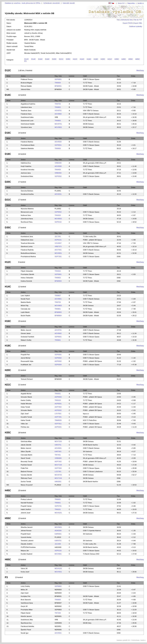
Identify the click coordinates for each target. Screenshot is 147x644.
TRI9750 (58, 104)
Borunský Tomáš (27, 461)
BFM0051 (58, 86)
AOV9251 (58, 194)
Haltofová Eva (26, 163)
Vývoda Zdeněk (26, 475)
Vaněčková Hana (27, 603)
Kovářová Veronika (27, 170)
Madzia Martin (26, 302)
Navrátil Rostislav (27, 503)
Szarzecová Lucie (27, 121)
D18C (47, 59)
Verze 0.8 (121, 3)
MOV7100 (58, 465)
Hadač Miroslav (26, 404)
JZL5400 (58, 544)
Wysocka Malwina (27, 209)
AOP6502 (58, 410)
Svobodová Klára (27, 176)
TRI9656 (58, 148)
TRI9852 (58, 107)
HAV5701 (58, 445)
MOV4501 (58, 572)
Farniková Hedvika (27, 626)
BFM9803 (58, 312)
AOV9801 (58, 299)
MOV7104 (58, 478)
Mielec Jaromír (26, 330)
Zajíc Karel (25, 593)
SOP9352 (58, 176)
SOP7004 (58, 468)
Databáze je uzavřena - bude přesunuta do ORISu (23, 3)
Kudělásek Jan (26, 365)
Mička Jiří (24, 590)
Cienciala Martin (27, 455)
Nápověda (131, 3)
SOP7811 (58, 424)
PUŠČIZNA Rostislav (28, 547)
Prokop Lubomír (26, 499)
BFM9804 (58, 316)
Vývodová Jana (26, 127)
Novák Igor (25, 633)
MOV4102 (58, 568)
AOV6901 (58, 448)
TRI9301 (58, 394)
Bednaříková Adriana (28, 253)
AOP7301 (58, 417)
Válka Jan (24, 424)
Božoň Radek (26, 316)
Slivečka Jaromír (27, 527)
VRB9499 (58, 163)
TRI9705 (58, 302)
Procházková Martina (28, 256)
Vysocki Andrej (26, 537)
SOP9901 (58, 274)
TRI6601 (58, 503)
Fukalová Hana (26, 114)
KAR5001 (58, 534)
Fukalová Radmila (27, 250)
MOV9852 (58, 127)
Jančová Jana (26, 173)
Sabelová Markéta (27, 148)
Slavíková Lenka (27, 246)
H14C (82, 59)
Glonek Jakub (26, 333)
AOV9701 (58, 330)
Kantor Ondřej (26, 400)
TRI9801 (58, 309)
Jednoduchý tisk (127, 20)
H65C (138, 59)
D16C (40, 59)
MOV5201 (58, 513)
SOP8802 (58, 586)
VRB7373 (58, 246)
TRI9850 (58, 121)
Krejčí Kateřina (26, 166)
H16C (89, 59)
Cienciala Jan (26, 309)
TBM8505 (58, 420)
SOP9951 (58, 79)
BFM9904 (58, 281)
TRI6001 (58, 499)
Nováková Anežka (27, 194)
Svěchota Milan (26, 441)
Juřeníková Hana (27, 219)
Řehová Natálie (26, 86)
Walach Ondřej (26, 340)
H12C (75, 59)
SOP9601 (58, 337)
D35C (68, 59)
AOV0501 (58, 633)
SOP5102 (58, 551)
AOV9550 (58, 142)
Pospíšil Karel (26, 534)
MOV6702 (58, 475)
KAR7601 (58, 451)
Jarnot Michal (26, 358)
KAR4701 (58, 541)
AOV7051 (58, 250)
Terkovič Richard (27, 379)
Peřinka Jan (25, 427)
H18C (96, 59)
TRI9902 (58, 278)
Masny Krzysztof (27, 485)
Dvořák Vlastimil (27, 554)
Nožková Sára (26, 215)
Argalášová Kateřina (28, 104)
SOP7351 (58, 256)
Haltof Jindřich (26, 509)
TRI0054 (58, 83)
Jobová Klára (25, 89)
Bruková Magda (26, 83)
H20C (103, 59)
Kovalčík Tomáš (26, 417)
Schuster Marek (26, 397)
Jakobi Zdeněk (26, 445)
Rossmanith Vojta (27, 361)
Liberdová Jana (26, 107)
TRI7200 (58, 613)
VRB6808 (58, 458)
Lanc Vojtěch (25, 296)
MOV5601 (58, 527)
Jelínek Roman (26, 531)
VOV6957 (58, 243)
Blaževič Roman (27, 472)
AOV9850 (58, 114)
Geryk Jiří (24, 606)
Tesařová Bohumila (28, 243)
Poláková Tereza (27, 79)
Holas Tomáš (25, 407)
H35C (117, 59)
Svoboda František (27, 337)
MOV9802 (58, 306)
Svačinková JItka (27, 620)
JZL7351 (58, 236)
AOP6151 (58, 240)
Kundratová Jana (27, 236)
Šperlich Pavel (26, 630)
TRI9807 (58, 296)
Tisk (118, 20)
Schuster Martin (26, 410)
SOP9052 (58, 212)
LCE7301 (58, 472)
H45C (124, 59)
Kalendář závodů (69, 3)
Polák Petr (24, 468)
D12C (27, 59)
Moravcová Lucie (27, 212)
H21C (110, 59)
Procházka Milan (27, 610)
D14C (34, 59)
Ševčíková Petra (27, 222)
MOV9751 (58, 124)
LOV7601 (58, 414)
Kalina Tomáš (26, 420)
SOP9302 (58, 358)
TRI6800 (58, 600)
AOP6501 (58, 404)
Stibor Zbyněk (26, 451)
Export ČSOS (128, 23)
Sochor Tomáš (26, 482)
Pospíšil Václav (26, 506)
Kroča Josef (25, 572)
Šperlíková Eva (26, 623)
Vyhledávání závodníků (52, 3)
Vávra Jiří (24, 568)
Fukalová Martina (27, 142)
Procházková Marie (28, 145)
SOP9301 (58, 355)
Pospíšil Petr (25, 355)
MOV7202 (58, 441)
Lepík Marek (25, 312)
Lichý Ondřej (25, 586)
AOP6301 (58, 427)
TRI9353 (58, 215)
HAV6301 (58, 482)
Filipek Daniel (26, 613)
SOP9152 (58, 222)
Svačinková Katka (27, 117)
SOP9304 (58, 365)
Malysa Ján (25, 551)
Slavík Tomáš (26, 458)
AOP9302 (58, 361)
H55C (131, 59)
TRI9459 (58, 170)
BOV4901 (58, 554)
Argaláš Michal (26, 394)
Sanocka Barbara (27, 191)
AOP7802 (58, 407)
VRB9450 (58, 173)
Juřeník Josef (26, 513)
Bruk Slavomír (26, 600)
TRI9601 (58, 340)
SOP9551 (58, 145)
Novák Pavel (25, 299)
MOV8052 (58, 219)
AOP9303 (58, 397)
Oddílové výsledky (136, 26)
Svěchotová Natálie (28, 124)
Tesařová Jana (26, 111)
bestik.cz (141, 3)
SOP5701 (58, 506)
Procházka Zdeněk (27, 274)
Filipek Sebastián (27, 271)
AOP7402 (58, 461)
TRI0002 (58, 271)
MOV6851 (58, 253)
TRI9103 (58, 400)
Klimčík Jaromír (26, 616)
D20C (54, 59)
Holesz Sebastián (27, 278)
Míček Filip (25, 306)
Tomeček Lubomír (27, 541)
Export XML (138, 23)
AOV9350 (58, 166)
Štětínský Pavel (26, 478)
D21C (61, 59)
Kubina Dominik (26, 281)
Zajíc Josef (25, 414)
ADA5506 (58, 531)
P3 (25, 61)
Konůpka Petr (26, 596)
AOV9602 (58, 333)
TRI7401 (58, 455)
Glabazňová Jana (27, 240)
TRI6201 (58, 509)
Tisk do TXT (138, 20)
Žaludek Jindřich (27, 544)
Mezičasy (140, 71)
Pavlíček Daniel (26, 465)
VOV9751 (58, 111)
